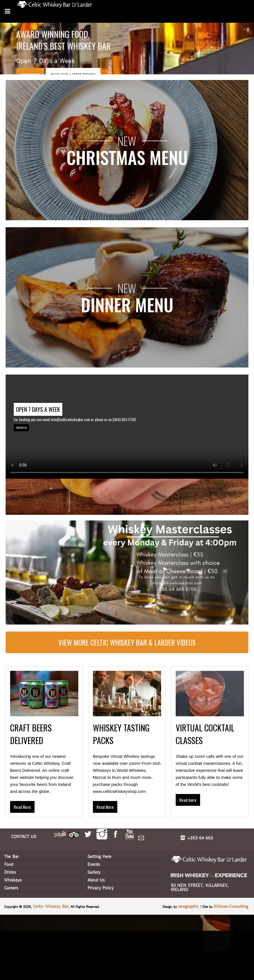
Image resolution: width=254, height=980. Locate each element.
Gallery (94, 872)
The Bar (12, 856)
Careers (11, 888)
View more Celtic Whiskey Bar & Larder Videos (127, 642)
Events (94, 864)
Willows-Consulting (231, 906)
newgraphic (189, 906)
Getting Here (99, 856)
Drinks (10, 872)
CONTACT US (21, 428)
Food (9, 864)
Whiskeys (13, 880)
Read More (22, 807)
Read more (188, 800)
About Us (96, 880)
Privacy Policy (101, 888)
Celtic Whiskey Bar (51, 906)
